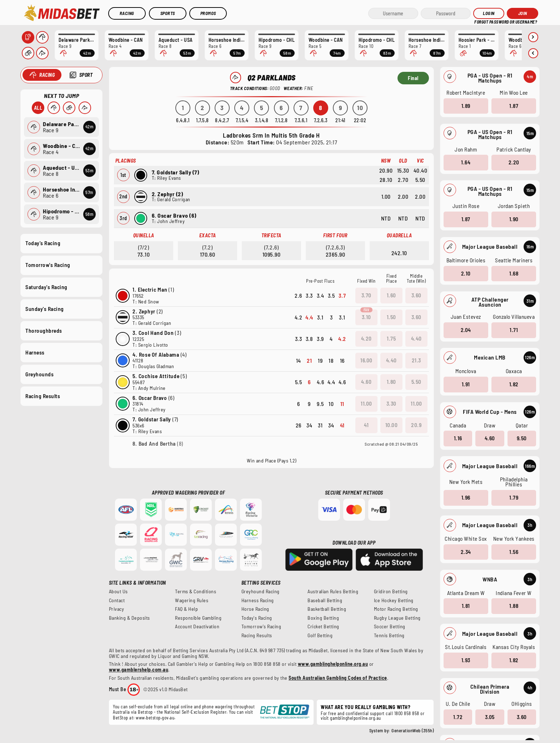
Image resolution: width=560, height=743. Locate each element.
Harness (35, 352)
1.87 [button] (514, 105)
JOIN (523, 13)
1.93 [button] (466, 660)
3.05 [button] (490, 717)
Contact (117, 600)
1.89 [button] (466, 105)
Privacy (117, 609)
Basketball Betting (327, 609)
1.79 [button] (514, 497)
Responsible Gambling (198, 618)
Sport (86, 75)
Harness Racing (258, 600)
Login (489, 13)
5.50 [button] (416, 382)
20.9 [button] (416, 425)
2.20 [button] (514, 162)
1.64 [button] (466, 162)
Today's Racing (43, 243)
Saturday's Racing (46, 287)
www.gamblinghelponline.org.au (333, 664)
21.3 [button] (416, 360)
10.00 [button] (391, 425)
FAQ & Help (186, 609)
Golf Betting (320, 635)
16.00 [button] (366, 360)
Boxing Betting (323, 618)
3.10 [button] (366, 317)
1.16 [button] (458, 438)
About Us (118, 591)
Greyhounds (39, 374)
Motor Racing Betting (396, 609)
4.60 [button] (490, 438)
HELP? (479, 21)
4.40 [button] (416, 338)
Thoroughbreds (44, 330)
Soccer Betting (390, 626)
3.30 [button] (391, 403)
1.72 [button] (458, 717)
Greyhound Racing (261, 591)
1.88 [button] (514, 606)
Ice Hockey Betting (394, 600)
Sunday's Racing (45, 308)
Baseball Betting (325, 600)
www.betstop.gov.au (155, 718)
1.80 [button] (391, 382)
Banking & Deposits (129, 618)
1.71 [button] (514, 330)
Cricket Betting (323, 626)
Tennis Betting (389, 635)
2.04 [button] (466, 330)
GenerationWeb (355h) (412, 730)
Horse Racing (255, 609)
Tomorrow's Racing (48, 265)
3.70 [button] (366, 295)
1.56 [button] (514, 551)
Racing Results (43, 396)
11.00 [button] (366, 403)
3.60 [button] (522, 717)
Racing (127, 13)
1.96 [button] (466, 497)
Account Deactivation (197, 626)
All (38, 108)
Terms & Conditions (196, 591)
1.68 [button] (514, 273)
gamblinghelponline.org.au (356, 718)
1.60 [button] (391, 295)
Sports (168, 13)
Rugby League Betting (397, 618)
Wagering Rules (192, 600)
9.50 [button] (522, 438)
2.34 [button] (466, 551)
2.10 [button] (466, 273)
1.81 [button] (466, 606)
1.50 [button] (391, 317)
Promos (208, 13)
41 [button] (366, 425)
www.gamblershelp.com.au (139, 670)
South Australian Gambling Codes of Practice (338, 678)
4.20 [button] (366, 338)
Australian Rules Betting (333, 591)
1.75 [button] (391, 338)
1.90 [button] (514, 219)
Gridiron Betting (391, 591)
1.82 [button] (514, 384)
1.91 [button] (466, 384)
